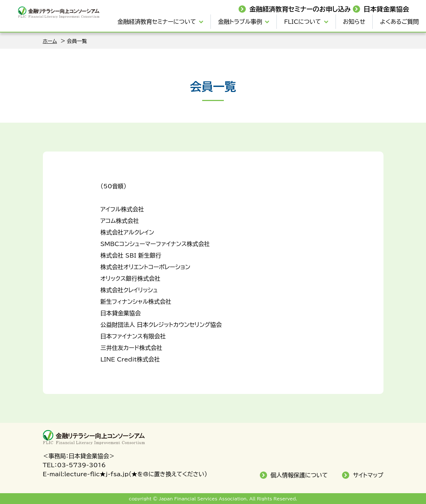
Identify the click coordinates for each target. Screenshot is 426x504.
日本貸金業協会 (386, 9)
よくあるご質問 (399, 22)
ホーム (50, 41)
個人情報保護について (299, 475)
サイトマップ (368, 475)
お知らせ (354, 22)
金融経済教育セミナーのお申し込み (300, 9)
